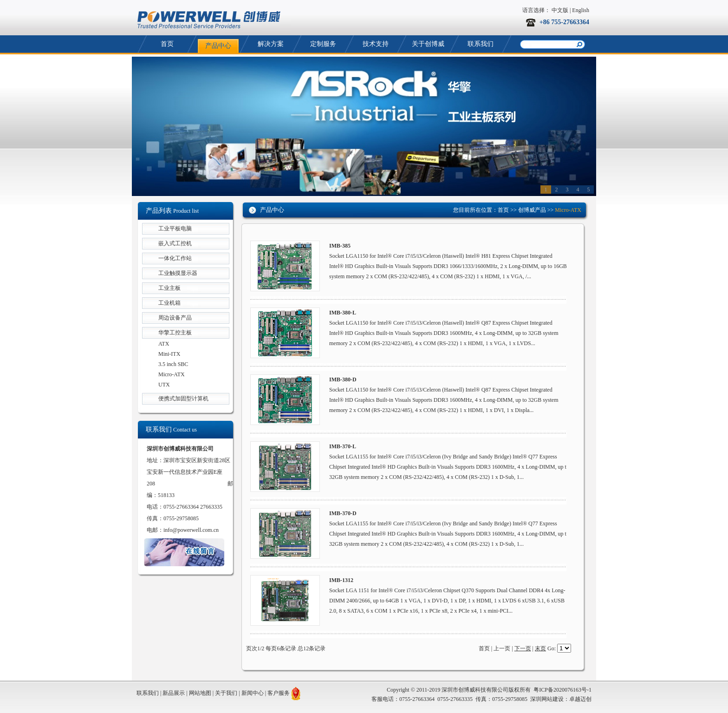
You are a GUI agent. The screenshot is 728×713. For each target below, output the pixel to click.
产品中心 (218, 46)
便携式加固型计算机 (183, 399)
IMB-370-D (343, 513)
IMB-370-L (343, 446)
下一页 (523, 648)
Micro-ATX (172, 374)
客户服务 (279, 693)
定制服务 (323, 44)
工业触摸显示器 (178, 273)
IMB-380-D (343, 379)
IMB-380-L (343, 313)
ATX (164, 344)
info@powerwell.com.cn (191, 530)
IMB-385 (340, 246)
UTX (164, 385)
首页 (167, 44)
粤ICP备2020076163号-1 (562, 690)
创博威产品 (532, 210)
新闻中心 (253, 693)
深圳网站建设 (547, 699)
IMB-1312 (341, 580)
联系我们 (481, 44)
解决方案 (271, 44)
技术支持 (376, 44)
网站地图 (200, 693)
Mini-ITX (169, 354)
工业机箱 (169, 303)
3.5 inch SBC (173, 364)
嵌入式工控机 (175, 243)
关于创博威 (428, 44)
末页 (540, 648)
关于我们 (226, 693)
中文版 (560, 10)
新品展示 (174, 693)
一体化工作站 (175, 258)
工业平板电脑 (175, 229)
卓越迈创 (580, 699)
